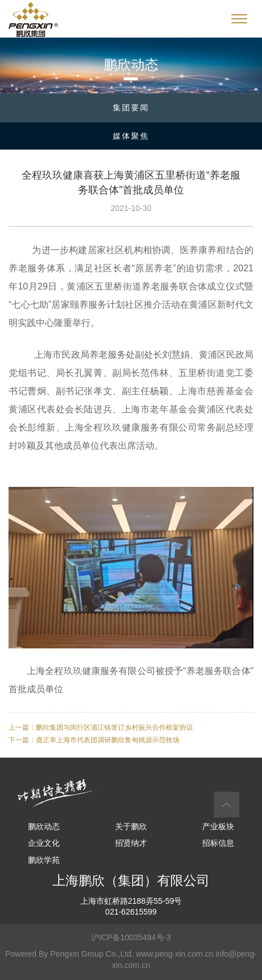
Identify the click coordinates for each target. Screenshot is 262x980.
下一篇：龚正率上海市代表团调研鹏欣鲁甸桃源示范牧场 (94, 740)
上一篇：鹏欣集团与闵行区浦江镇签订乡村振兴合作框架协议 (101, 727)
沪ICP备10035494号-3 (131, 937)
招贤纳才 (131, 843)
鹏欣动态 (44, 826)
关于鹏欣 (131, 826)
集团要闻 (131, 107)
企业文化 (44, 843)
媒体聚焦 (131, 136)
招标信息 (218, 843)
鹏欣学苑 (44, 860)
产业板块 (218, 826)
